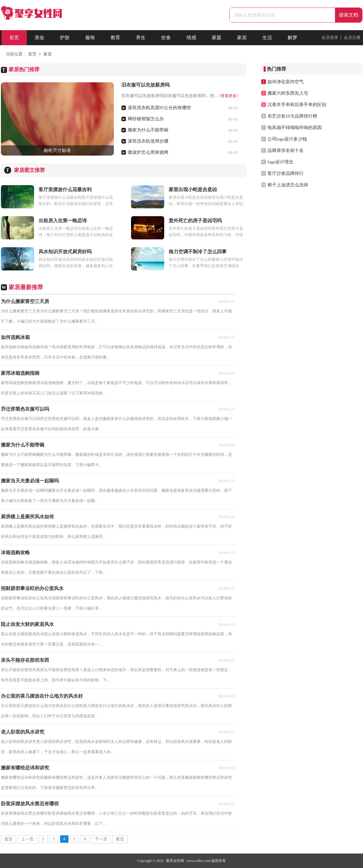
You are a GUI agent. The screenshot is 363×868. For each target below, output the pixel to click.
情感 (191, 38)
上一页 (27, 839)
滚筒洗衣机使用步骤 (148, 141)
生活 (267, 38)
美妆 (39, 38)
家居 (242, 38)
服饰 (90, 38)
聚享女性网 (175, 861)
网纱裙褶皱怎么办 (146, 119)
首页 (14, 38)
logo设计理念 (281, 162)
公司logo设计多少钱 (287, 139)
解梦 (293, 38)
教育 (115, 38)
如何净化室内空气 (286, 82)
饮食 (166, 38)
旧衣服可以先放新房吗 (146, 85)
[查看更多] (228, 96)
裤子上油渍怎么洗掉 (288, 185)
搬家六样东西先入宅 (288, 93)
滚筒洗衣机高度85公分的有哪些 (159, 108)
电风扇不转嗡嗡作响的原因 (295, 128)
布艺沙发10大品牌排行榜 (292, 116)
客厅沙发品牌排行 (286, 173)
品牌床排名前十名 (286, 150)
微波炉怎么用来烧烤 (148, 152)
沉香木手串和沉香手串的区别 (297, 105)
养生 (141, 38)
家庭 (217, 38)
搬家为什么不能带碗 (148, 130)
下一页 (101, 839)
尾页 (120, 839)
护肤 (65, 38)
